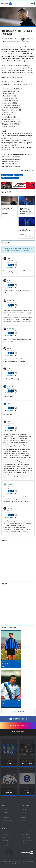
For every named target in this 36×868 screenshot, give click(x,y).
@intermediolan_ (18, 732)
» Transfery (5, 840)
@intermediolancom (18, 726)
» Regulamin (5, 818)
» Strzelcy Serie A (25, 837)
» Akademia (23, 843)
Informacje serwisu (15, 42)
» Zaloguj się (23, 809)
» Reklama (5, 815)
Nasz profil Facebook (18, 719)
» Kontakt (4, 809)
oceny (17, 178)
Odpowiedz (9, 267)
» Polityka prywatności (8, 820)
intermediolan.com (8, 178)
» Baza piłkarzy (6, 832)
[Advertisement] (18, 561)
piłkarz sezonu (18, 175)
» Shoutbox (23, 818)
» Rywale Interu (6, 835)
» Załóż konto (24, 812)
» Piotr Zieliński (6, 845)
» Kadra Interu (6, 843)
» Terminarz (5, 837)
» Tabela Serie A (24, 835)
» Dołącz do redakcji (26, 815)
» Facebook (23, 820)
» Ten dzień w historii (26, 832)
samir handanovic (7, 175)
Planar (33, 866)
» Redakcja (5, 812)
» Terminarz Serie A (25, 840)
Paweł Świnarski (27, 39)
